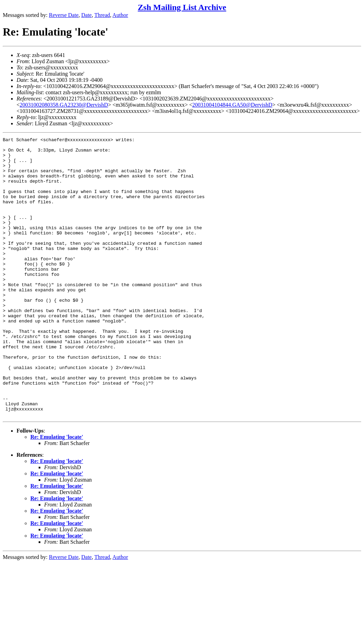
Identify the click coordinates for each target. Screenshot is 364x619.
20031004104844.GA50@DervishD (232, 105)
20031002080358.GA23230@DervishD (64, 105)
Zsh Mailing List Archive (182, 7)
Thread (102, 15)
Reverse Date (64, 15)
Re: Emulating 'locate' (57, 493)
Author (120, 15)
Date (87, 15)
